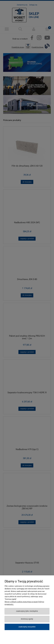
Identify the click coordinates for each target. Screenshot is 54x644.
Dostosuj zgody (27, 619)
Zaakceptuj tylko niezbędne (27, 611)
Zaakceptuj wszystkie (27, 627)
